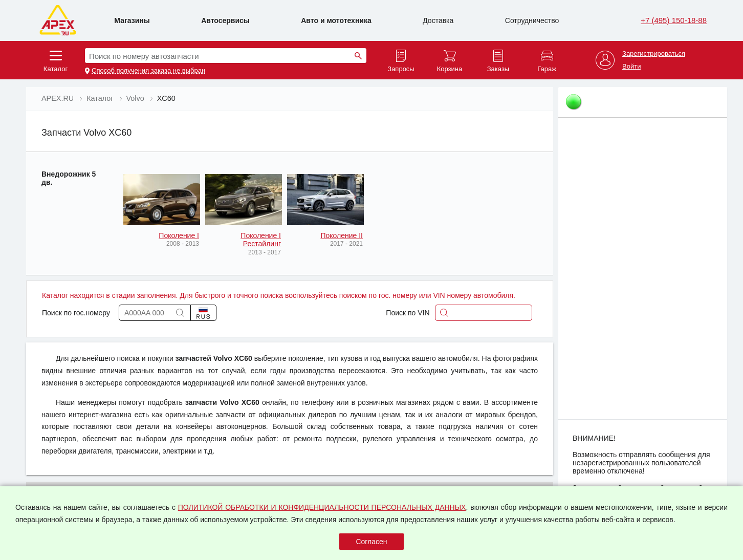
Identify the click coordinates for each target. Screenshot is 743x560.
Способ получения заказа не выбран (148, 71)
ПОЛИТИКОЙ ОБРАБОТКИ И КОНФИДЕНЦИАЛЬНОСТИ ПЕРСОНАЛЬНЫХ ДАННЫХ (322, 507)
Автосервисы (225, 20)
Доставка (438, 20)
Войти (631, 67)
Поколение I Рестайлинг (261, 240)
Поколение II (342, 235)
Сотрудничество (532, 20)
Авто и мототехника (336, 20)
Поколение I (179, 235)
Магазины (132, 20)
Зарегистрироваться (654, 54)
